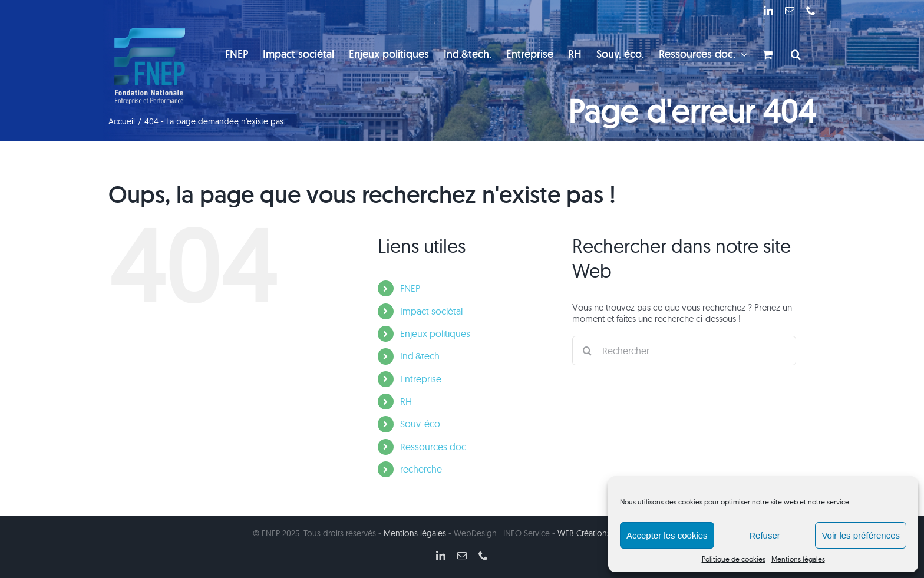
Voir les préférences (861, 535)
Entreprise (421, 379)
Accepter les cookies (667, 535)
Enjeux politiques (435, 333)
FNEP (410, 288)
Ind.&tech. (421, 356)
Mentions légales (798, 559)
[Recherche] (587, 351)
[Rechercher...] (684, 351)
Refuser (765, 535)
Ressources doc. (434, 447)
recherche (421, 469)
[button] (796, 54)
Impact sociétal (431, 311)
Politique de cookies (734, 559)
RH (406, 401)
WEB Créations (584, 533)
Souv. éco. (421, 424)
